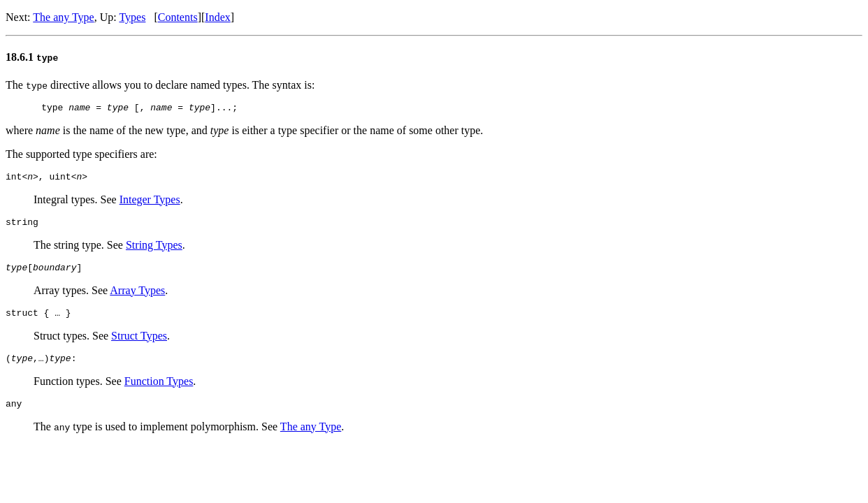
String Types (154, 251)
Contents (178, 17)
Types (132, 17)
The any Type (63, 17)
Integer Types (150, 204)
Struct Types (139, 346)
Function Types (159, 394)
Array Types (137, 299)
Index (217, 17)
